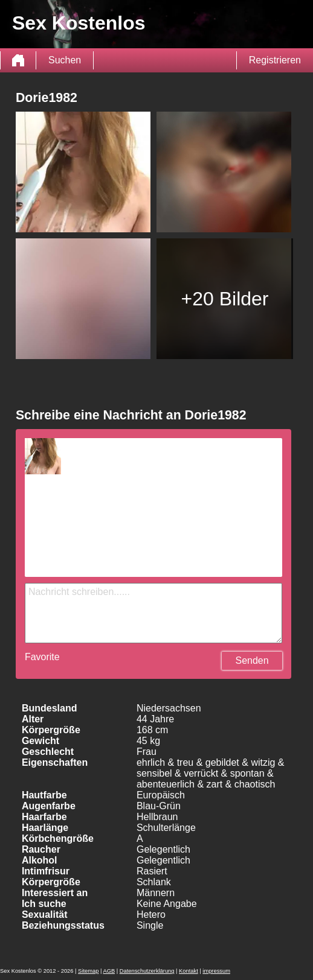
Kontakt (189, 971)
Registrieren (275, 60)
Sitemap (88, 971)
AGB (109, 971)
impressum (216, 971)
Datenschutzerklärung (147, 971)
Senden (252, 660)
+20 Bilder (225, 299)
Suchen (65, 60)
